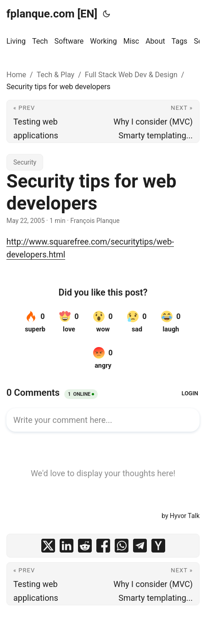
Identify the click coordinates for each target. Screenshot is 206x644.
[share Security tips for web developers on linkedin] (67, 546)
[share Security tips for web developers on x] (48, 546)
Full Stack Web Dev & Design (131, 75)
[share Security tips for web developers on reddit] (85, 546)
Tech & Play (56, 75)
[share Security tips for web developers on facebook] (103, 546)
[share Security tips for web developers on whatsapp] (122, 546)
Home (16, 75)
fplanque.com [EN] (52, 14)
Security (25, 162)
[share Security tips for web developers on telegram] (140, 546)
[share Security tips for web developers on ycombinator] (158, 546)
